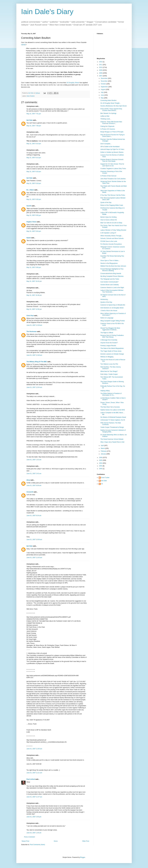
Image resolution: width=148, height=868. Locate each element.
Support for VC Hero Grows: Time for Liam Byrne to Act (112, 165)
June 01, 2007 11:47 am (34, 797)
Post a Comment (30, 837)
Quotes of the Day (106, 302)
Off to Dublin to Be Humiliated (110, 147)
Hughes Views (31, 222)
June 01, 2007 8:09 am (34, 485)
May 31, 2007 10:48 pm (34, 295)
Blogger (83, 857)
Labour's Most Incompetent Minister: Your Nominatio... (112, 291)
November (104, 81)
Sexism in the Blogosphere (109, 263)
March (103, 448)
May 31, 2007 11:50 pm (34, 309)
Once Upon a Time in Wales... (110, 261)
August (103, 89)
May (102, 98)
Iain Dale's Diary (47, 12)
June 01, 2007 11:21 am (34, 773)
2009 (101, 70)
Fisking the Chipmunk (107, 126)
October (104, 84)
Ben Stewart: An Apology (108, 113)
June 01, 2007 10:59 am (34, 540)
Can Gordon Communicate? (109, 282)
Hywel (29, 238)
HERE (23, 45)
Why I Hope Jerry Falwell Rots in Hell (112, 442)
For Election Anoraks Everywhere (111, 244)
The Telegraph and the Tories (110, 279)
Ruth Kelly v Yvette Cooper (109, 374)
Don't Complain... (106, 144)
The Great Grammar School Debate (112, 439)
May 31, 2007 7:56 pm (34, 126)
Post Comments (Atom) (37, 845)
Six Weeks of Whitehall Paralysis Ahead (113, 417)
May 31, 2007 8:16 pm (34, 172)
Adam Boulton (31, 96)
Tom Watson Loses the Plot (109, 364)
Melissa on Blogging (107, 357)
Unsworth (30, 492)
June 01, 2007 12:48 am (34, 355)
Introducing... (105, 299)
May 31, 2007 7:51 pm (34, 114)
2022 (101, 62)
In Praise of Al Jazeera (108, 129)
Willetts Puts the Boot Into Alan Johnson (113, 266)
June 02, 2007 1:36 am (34, 833)
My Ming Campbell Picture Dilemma (112, 276)
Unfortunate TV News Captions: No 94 (113, 420)
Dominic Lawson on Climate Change (112, 354)
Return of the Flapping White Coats (112, 205)
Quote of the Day (106, 202)
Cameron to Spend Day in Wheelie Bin (113, 305)
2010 (101, 67)
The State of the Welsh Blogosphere (112, 348)
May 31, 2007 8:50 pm (34, 215)
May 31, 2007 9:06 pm (34, 267)
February (104, 451)
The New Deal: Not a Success (110, 407)
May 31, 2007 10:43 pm (34, 281)
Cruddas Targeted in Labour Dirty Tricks (113, 169)
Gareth (29, 206)
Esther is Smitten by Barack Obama (112, 152)
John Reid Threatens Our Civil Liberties (113, 179)
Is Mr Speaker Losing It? (108, 233)
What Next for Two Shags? (109, 371)
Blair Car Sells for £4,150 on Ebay (111, 223)
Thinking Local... (106, 119)
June (102, 95)
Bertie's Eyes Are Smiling (108, 217)
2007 (101, 76)
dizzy (28, 480)
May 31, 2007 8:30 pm (34, 199)
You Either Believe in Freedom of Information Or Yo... (111, 394)
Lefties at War (105, 116)
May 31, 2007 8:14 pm (34, 144)
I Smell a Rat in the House (109, 311)
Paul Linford (31, 779)
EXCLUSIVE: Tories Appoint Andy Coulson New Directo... (111, 110)
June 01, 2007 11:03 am (34, 558)
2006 (101, 458)
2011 (101, 65)
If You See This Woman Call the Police (113, 195)
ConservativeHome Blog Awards (111, 273)
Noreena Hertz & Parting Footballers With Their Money (112, 336)
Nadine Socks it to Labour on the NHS (113, 410)
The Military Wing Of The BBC (37, 362)
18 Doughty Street (73, 83)
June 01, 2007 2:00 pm (34, 817)
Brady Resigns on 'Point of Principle (112, 132)
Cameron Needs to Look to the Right (112, 288)
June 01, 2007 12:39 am (34, 325)
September (104, 87)
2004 (101, 463)
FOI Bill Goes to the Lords (109, 241)
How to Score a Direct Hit (109, 220)
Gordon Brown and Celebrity (109, 285)
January (104, 454)
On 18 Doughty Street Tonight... (110, 103)
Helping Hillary (105, 391)
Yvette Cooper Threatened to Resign (112, 427)
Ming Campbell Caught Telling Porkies (113, 321)
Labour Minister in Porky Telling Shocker (113, 230)
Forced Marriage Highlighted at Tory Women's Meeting (112, 270)
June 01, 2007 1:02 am (34, 460)
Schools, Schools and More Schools (112, 238)
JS (102, 484)
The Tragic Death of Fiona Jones (111, 351)
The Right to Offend (107, 333)
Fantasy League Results (108, 346)
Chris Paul (30, 316)
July (102, 92)
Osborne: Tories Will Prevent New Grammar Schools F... (111, 123)
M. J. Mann (30, 190)
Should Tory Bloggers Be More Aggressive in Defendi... (110, 329)
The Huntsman (32, 332)
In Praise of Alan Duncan (108, 176)
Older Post (86, 841)
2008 (101, 73)
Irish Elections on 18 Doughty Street (112, 308)
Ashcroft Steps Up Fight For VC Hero (112, 149)
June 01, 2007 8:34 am (34, 516)
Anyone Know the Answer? (109, 343)
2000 (101, 469)
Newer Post (25, 841)
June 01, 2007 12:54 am (34, 387)
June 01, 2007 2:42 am (34, 474)
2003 (101, 466)
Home (56, 841)
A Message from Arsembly (109, 340)
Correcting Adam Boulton (108, 100)
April (102, 446)
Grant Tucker (105, 478)
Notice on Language (107, 318)
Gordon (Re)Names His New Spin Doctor (114, 106)
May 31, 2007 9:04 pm (34, 231)
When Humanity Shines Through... (111, 236)
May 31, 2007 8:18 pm (34, 183)
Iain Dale (30, 120)
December (104, 78)
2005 (101, 460)
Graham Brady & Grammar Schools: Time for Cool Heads (112, 160)
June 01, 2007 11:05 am (34, 749)
